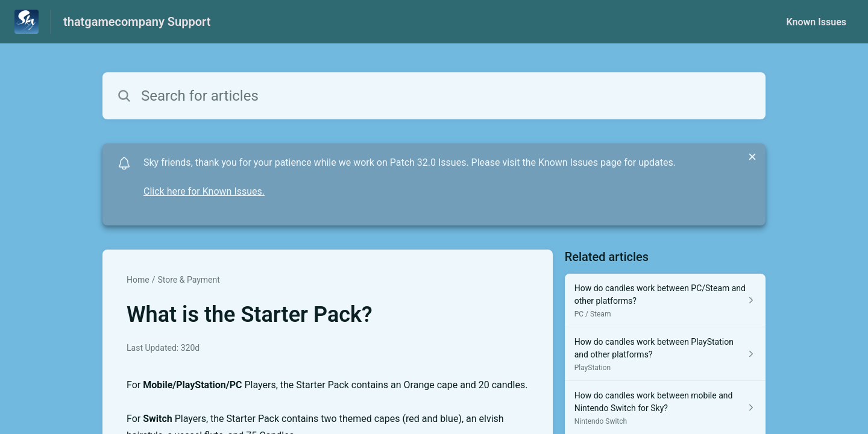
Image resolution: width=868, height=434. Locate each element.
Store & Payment (188, 280)
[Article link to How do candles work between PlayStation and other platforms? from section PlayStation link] (665, 354)
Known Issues (816, 22)
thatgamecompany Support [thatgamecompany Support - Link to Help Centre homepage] (137, 22)
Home (138, 280)
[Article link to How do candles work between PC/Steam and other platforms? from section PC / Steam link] (665, 300)
